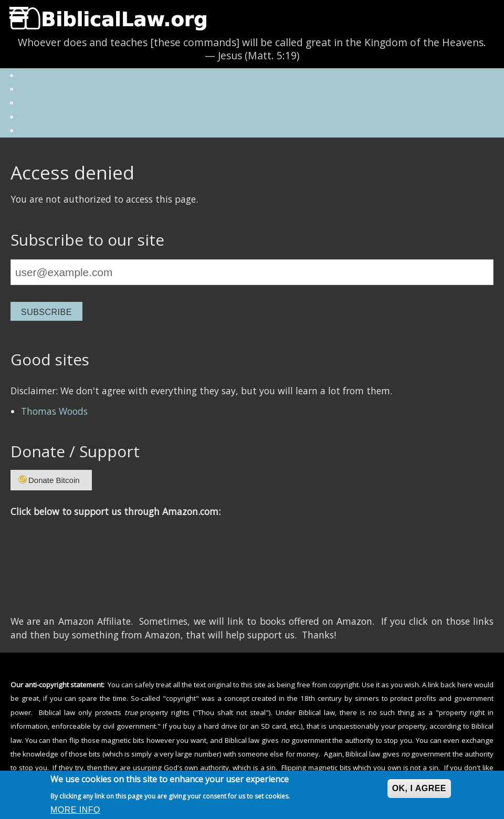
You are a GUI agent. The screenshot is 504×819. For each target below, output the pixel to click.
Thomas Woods (54, 411)
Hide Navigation (17, 16)
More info (75, 810)
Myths (45, 103)
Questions (53, 90)
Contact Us (55, 131)
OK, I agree (419, 788)
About (45, 76)
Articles (49, 118)
